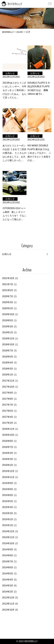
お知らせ (7, 254)
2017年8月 (8, 399)
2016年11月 (8, 429)
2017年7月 (8, 405)
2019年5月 (8, 320)
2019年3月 (8, 326)
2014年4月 (8, 580)
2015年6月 (8, 495)
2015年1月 (8, 525)
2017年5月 (8, 411)
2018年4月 (8, 363)
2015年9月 (8, 483)
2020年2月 (8, 308)
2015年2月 (8, 519)
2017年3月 (8, 423)
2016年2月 (8, 465)
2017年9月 (8, 393)
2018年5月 (8, 357)
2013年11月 (8, 604)
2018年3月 (8, 369)
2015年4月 (8, 507)
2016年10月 (8, 435)
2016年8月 (8, 441)
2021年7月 (8, 284)
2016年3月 (8, 459)
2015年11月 (8, 477)
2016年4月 (8, 453)
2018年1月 (8, 375)
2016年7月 (8, 447)
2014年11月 (8, 537)
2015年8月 (8, 489)
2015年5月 (8, 501)
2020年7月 (8, 296)
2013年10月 (8, 610)
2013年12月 (8, 598)
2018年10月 (8, 344)
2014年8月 (8, 555)
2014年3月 (8, 586)
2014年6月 (8, 567)
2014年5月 (8, 574)
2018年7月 (8, 351)
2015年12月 (8, 471)
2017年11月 (8, 381)
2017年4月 (8, 417)
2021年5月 (8, 290)
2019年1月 (8, 332)
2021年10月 (8, 278)
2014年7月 (8, 561)
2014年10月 (8, 543)
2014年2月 (8, 592)
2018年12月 (8, 339)
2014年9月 (8, 549)
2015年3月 (8, 513)
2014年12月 (8, 531)
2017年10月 (8, 387)
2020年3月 (8, 302)
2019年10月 (8, 314)
